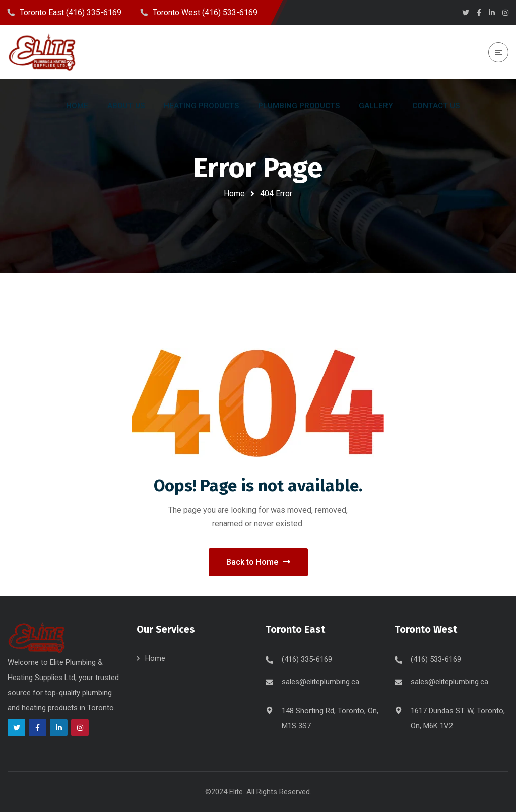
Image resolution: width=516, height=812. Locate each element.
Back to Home (258, 562)
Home (234, 194)
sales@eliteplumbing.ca (320, 682)
